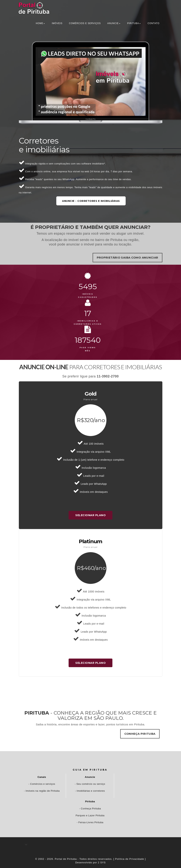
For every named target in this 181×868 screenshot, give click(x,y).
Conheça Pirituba (140, 734)
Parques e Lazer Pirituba (90, 815)
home (40, 23)
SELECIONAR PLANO (90, 515)
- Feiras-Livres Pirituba (90, 822)
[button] (91, 844)
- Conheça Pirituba (90, 809)
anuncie (113, 23)
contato (154, 23)
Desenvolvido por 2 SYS (90, 862)
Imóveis (57, 23)
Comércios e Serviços (85, 23)
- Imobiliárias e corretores (90, 791)
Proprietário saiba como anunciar (128, 258)
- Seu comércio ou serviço (90, 784)
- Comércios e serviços (42, 784)
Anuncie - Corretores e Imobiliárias (91, 201)
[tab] (91, 844)
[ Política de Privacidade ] (130, 859)
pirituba (133, 23)
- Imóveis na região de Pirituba (42, 791)
